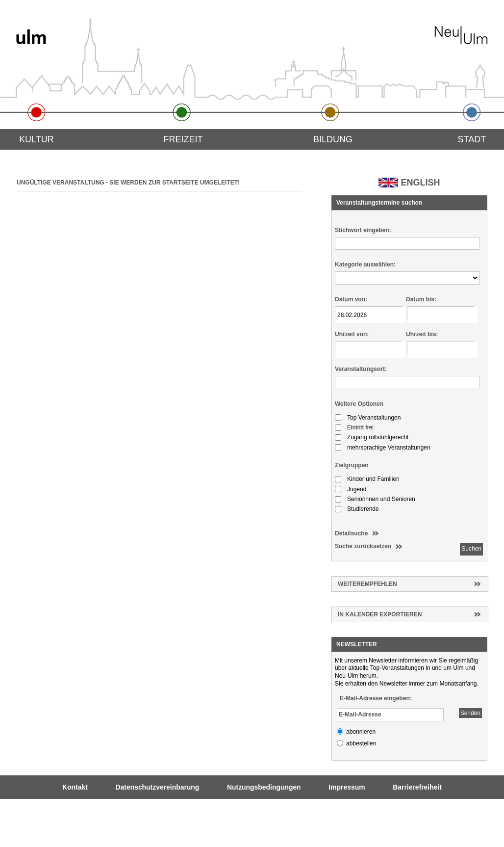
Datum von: (351, 299)
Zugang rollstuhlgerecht (378, 437)
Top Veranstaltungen (374, 418)
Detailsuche (351, 533)
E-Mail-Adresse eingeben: (376, 698)
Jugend (357, 489)
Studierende (363, 509)
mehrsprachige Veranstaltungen (389, 448)
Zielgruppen (352, 465)
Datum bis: (421, 299)
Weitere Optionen (359, 404)
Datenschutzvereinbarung (158, 787)
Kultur (37, 139)
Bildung (333, 139)
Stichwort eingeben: (363, 230)
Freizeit (183, 139)
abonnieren (361, 732)
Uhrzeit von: (352, 334)
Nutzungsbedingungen (264, 787)
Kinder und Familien (373, 479)
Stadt (472, 139)
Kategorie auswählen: (365, 265)
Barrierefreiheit (417, 787)
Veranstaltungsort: (361, 369)
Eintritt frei (360, 427)
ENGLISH (420, 183)
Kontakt (75, 787)
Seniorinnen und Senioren (381, 499)
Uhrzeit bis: (422, 334)
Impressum (347, 787)
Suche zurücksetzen (363, 546)
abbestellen (361, 743)
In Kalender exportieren (380, 614)
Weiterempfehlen (367, 584)
